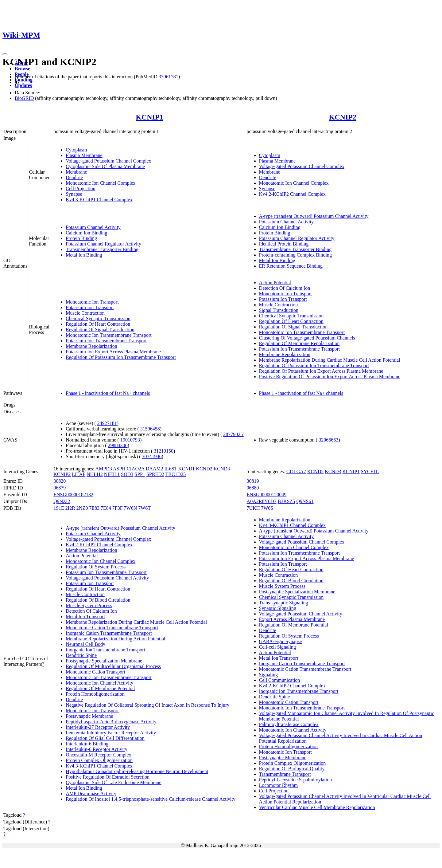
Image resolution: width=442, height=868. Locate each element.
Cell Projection (80, 189)
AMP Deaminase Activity (91, 793)
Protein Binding (81, 238)
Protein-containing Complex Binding (295, 255)
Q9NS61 (305, 501)
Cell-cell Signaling (277, 647)
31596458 (150, 429)
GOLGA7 (296, 471)
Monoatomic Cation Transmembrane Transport (112, 628)
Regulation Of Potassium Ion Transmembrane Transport (121, 357)
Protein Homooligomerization (95, 694)
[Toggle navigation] (5, 54)
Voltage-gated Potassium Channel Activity (107, 578)
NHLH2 (95, 474)
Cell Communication (280, 680)
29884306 (118, 445)
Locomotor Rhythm (279, 785)
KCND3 (222, 469)
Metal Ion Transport (85, 617)
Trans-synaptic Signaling (284, 603)
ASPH (119, 469)
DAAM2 (155, 469)
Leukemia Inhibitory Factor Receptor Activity (111, 733)
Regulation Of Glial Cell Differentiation (105, 738)
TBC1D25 (175, 474)
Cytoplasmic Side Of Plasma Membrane (105, 166)
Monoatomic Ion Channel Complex (101, 183)
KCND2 (204, 469)
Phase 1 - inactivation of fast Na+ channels (108, 393)
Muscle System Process (89, 605)
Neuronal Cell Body (85, 644)
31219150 (164, 451)
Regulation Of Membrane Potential (100, 688)
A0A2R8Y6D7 (262, 501)
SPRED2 (155, 474)
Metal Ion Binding (84, 255)
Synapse (74, 194)
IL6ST (171, 469)
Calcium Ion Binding (86, 233)
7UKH (253, 508)
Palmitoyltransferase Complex (289, 724)
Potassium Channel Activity (93, 227)
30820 (60, 481)
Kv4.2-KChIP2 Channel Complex (292, 194)
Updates (23, 85)
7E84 (106, 508)
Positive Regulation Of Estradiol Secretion (108, 777)
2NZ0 (82, 508)
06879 (60, 488)
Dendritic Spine (81, 655)
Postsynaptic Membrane (89, 716)
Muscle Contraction (85, 313)
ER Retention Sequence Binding (291, 266)
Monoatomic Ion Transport (92, 302)
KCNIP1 (149, 117)
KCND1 (186, 469)
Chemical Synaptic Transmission (98, 318)
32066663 (328, 440)
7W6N (131, 508)
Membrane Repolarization (91, 346)
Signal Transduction (279, 310)
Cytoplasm (76, 150)
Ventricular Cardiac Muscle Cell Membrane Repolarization (317, 807)
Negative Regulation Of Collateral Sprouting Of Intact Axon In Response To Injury (147, 705)
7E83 (94, 508)
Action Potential (275, 283)
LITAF (79, 474)
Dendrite (74, 177)
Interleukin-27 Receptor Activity (98, 727)
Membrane (76, 172)
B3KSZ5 (286, 501)
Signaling (268, 675)
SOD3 (127, 474)
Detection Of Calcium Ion (285, 288)
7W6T (144, 508)
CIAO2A (136, 469)
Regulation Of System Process (96, 567)
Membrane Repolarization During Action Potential (115, 639)
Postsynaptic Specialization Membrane (104, 661)
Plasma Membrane (84, 155)
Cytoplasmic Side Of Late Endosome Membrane (113, 782)
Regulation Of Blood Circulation (98, 600)
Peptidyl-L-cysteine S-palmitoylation (296, 780)
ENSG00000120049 (267, 495)
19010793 (130, 440)
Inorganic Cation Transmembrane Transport (109, 633)
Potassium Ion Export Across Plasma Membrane (113, 352)
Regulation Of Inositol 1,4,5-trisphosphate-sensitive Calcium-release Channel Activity (151, 799)
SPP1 (140, 474)
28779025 (233, 434)
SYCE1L (370, 471)
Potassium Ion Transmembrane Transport (106, 341)
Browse (22, 69)
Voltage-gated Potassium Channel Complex (108, 161)
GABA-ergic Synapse (281, 641)
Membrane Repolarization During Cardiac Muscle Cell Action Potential (330, 360)
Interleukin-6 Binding (87, 744)
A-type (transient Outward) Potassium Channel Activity (314, 216)
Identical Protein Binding (284, 244)
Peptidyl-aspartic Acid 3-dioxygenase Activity (111, 722)
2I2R (70, 508)
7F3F (118, 508)
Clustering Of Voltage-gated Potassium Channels (307, 338)
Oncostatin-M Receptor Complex (98, 755)
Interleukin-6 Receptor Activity (97, 749)
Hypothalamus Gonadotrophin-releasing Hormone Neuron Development (137, 771)
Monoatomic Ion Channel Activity (99, 683)
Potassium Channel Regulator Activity (103, 244)
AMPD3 (104, 469)
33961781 (169, 77)
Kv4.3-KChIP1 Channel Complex (99, 200)
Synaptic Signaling (278, 608)
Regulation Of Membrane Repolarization (299, 343)
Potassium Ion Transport (90, 307)
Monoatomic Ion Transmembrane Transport (109, 335)
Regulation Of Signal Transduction (100, 330)
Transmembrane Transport (285, 774)
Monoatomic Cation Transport (95, 672)
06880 (253, 488)
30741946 (152, 456)
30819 (253, 481)
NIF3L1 (112, 474)
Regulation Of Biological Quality (292, 769)
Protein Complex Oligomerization (99, 760)
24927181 (107, 423)
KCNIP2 (343, 117)
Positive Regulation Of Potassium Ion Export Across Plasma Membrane (330, 377)
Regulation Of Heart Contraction (98, 324)
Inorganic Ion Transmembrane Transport (105, 650)
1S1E (59, 508)
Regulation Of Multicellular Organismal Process (113, 666)
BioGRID (24, 98)
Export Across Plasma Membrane (292, 619)
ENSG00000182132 (73, 495)
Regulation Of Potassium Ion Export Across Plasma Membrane (321, 371)
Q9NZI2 (62, 501)
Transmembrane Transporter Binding (102, 249)
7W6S (267, 508)
